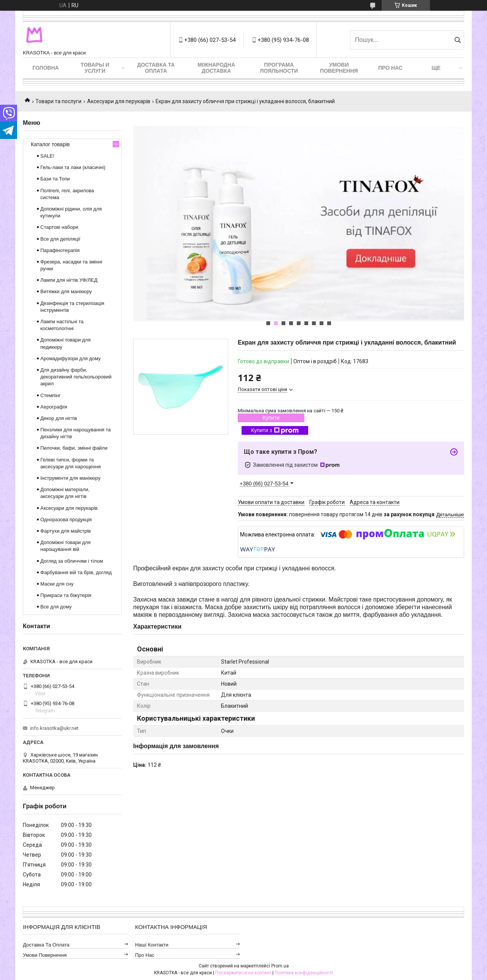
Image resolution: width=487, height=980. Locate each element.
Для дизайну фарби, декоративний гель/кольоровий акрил (76, 377)
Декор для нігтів (59, 418)
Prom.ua (280, 966)
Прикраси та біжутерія (66, 595)
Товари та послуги (58, 101)
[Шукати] (458, 40)
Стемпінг (50, 395)
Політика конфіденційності (304, 973)
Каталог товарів (50, 144)
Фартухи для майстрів (66, 531)
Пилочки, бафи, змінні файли (74, 448)
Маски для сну (57, 584)
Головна (45, 68)
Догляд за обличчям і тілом (72, 561)
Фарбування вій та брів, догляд (76, 572)
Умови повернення (339, 68)
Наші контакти (152, 945)
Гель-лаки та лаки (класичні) (73, 167)
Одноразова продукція (66, 520)
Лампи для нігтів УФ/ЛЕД (69, 280)
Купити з (275, 431)
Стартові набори (59, 227)
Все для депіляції (60, 239)
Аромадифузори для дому (71, 358)
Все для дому (56, 607)
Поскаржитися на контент (243, 973)
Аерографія (54, 407)
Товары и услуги (95, 68)
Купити (271, 418)
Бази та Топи (55, 179)
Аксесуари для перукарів (119, 101)
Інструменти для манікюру (70, 478)
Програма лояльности (279, 68)
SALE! (47, 156)
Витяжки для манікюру (66, 291)
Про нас (390, 68)
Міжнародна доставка (216, 68)
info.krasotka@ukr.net (54, 728)
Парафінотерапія (60, 250)
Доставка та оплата (156, 68)
